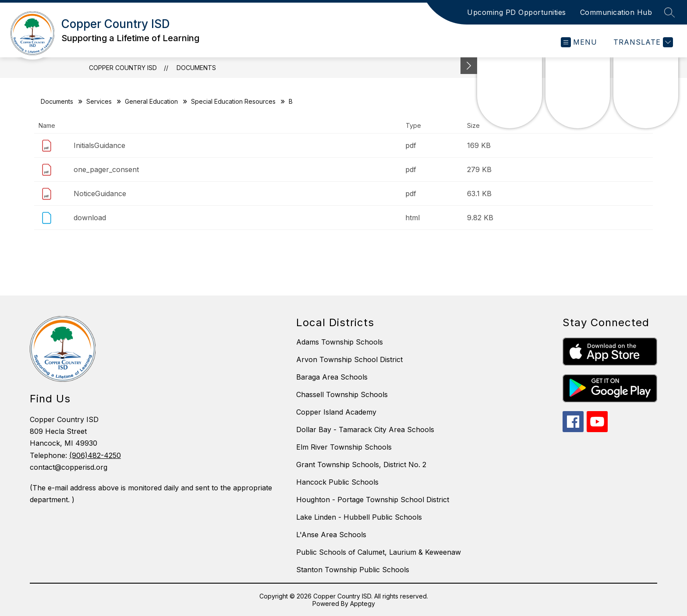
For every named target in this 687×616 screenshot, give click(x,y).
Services (99, 101)
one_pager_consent (106, 169)
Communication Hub (616, 12)
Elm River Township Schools (344, 447)
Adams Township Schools (340, 342)
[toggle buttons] (469, 66)
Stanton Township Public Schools (353, 570)
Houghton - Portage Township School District (373, 500)
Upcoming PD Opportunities (517, 12)
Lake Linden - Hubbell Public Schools (359, 517)
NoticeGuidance (100, 194)
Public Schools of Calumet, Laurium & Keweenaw (379, 552)
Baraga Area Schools (332, 377)
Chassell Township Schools (342, 394)
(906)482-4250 (95, 455)
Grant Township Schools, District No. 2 (361, 465)
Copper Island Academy (336, 412)
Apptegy (363, 604)
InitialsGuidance (99, 145)
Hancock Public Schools (337, 482)
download (90, 218)
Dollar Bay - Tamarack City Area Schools (365, 429)
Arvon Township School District (349, 359)
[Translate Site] (642, 42)
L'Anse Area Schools (331, 535)
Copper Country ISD (123, 68)
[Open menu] (579, 42)
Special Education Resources (233, 101)
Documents (196, 68)
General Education (151, 101)
